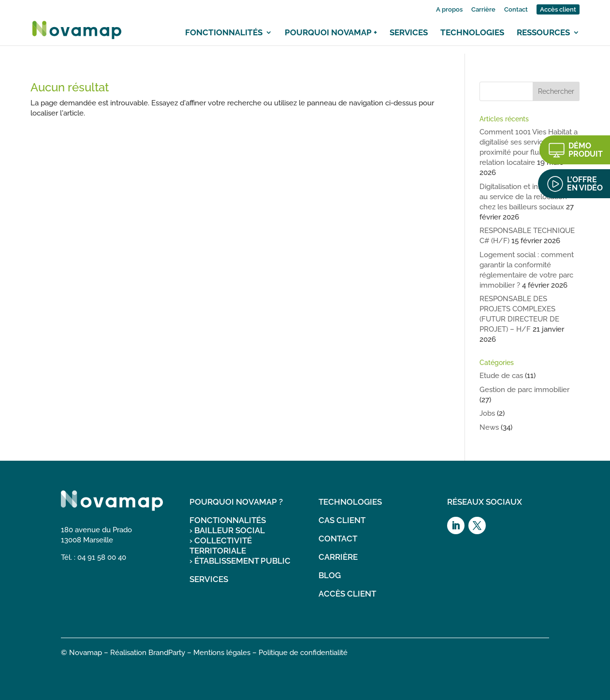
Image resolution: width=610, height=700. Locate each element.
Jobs (487, 413)
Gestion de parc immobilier (524, 390)
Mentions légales (222, 653)
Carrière (483, 9)
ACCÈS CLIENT (347, 594)
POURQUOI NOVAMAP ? (236, 502)
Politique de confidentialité (303, 653)
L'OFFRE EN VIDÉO (585, 184)
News (489, 427)
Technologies (472, 32)
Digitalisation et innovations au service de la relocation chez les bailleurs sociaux (525, 197)
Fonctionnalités (224, 32)
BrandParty (167, 653)
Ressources (543, 32)
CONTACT (338, 539)
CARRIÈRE (338, 557)
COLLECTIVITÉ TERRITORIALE (221, 546)
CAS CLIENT (342, 520)
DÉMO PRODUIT (586, 150)
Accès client (558, 9)
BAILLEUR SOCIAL (230, 530)
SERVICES (209, 579)
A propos (449, 9)
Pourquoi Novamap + (331, 32)
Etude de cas (501, 376)
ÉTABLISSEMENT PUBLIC (242, 561)
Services (409, 32)
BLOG (330, 575)
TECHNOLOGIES (350, 502)
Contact (516, 9)
